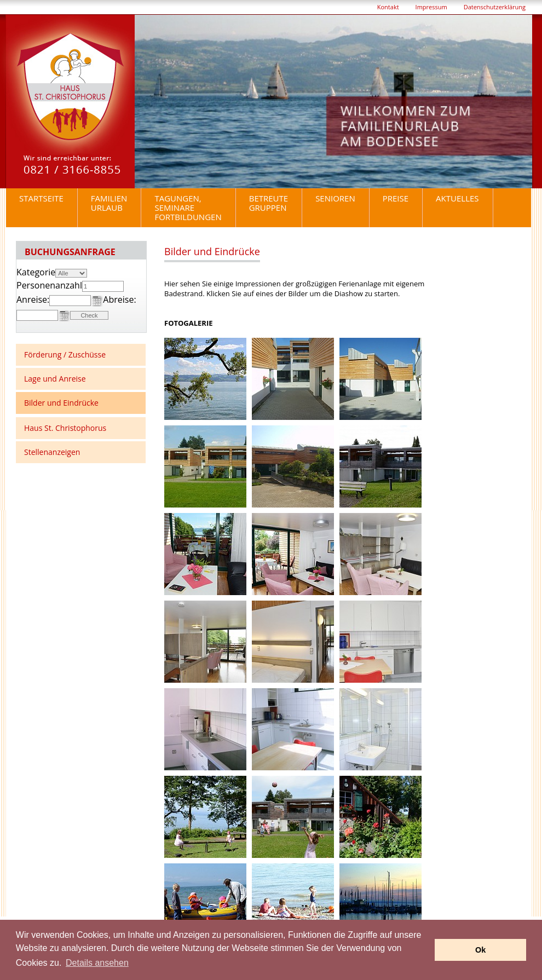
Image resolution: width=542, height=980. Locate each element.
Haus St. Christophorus (65, 428)
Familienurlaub (109, 203)
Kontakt (388, 7)
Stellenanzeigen (52, 452)
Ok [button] (480, 950)
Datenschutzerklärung (495, 7)
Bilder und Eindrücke (61, 403)
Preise (396, 198)
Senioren (335, 198)
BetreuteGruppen (269, 203)
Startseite (41, 198)
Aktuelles (457, 198)
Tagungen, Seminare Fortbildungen (188, 207)
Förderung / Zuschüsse (65, 354)
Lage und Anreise (55, 379)
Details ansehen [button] (97, 963)
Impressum (431, 7)
